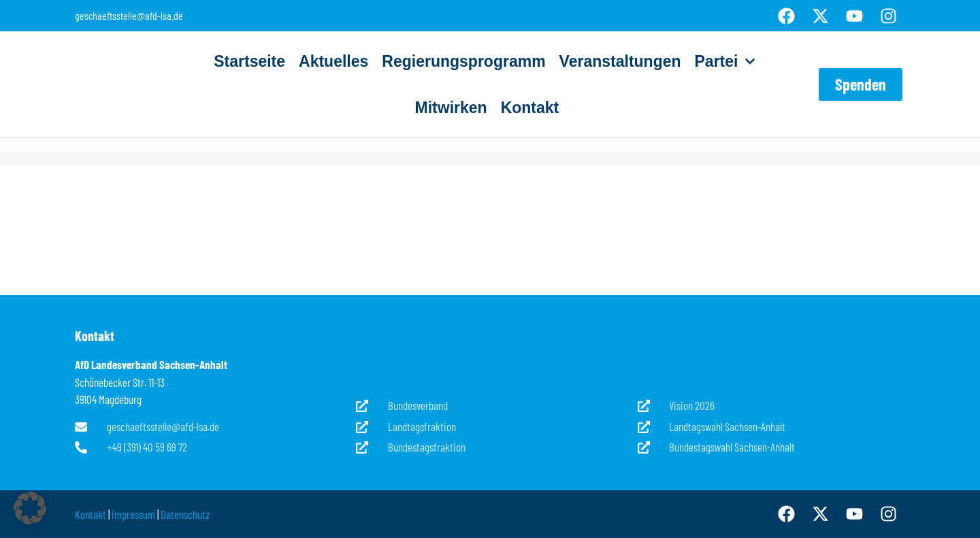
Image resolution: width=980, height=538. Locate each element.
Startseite (249, 61)
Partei (725, 61)
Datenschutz (185, 514)
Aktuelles (333, 61)
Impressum (133, 514)
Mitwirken (451, 108)
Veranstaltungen (620, 61)
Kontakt (530, 108)
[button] (30, 508)
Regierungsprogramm (463, 61)
